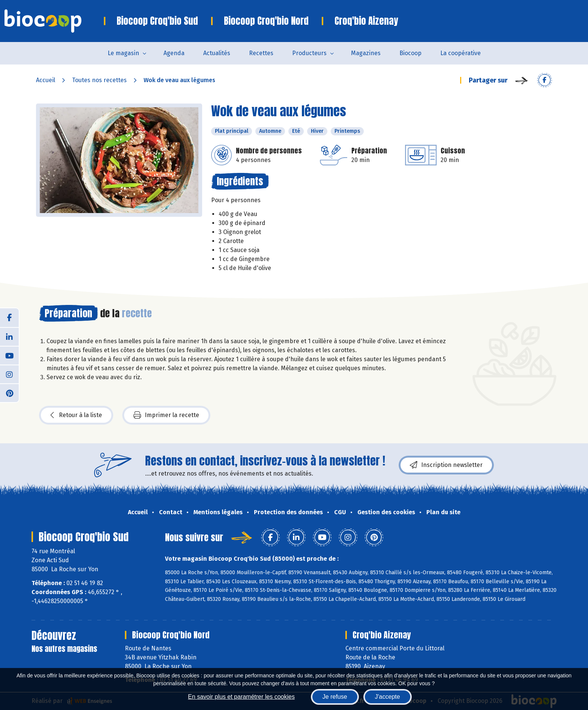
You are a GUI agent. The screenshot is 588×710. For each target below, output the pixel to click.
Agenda (174, 53)
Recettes (261, 53)
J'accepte (388, 697)
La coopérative (460, 53)
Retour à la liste (76, 415)
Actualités (217, 53)
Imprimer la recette (166, 415)
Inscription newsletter (446, 465)
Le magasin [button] (123, 53)
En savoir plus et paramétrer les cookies (241, 697)
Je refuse (335, 697)
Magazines (366, 53)
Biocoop (410, 53)
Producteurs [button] (309, 53)
